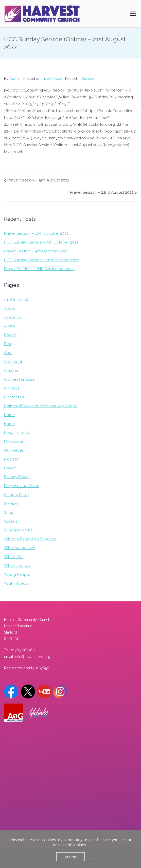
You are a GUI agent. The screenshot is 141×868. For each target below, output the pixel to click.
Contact (12, 388)
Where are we (17, 566)
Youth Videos (16, 583)
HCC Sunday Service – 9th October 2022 (41, 242)
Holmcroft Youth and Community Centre (41, 406)
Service (88, 79)
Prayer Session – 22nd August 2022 (102, 192)
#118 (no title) (16, 300)
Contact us (14, 397)
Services (12, 504)
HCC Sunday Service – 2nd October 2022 (42, 260)
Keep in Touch (17, 433)
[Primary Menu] (133, 14)
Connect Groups (19, 379)
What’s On (13, 557)
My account (15, 441)
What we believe (20, 548)
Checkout (13, 362)
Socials (11, 521)
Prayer (10, 468)
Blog (8, 344)
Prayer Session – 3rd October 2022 (36, 251)
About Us (13, 317)
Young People (17, 575)
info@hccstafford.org (33, 657)
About (10, 308)
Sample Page (16, 495)
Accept (71, 857)
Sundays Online (18, 530)
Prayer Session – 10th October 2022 (36, 233)
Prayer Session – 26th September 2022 (39, 269)
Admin (15, 79)
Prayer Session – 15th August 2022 (38, 180)
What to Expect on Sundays (30, 539)
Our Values (14, 450)
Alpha (10, 326)
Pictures (11, 459)
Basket (10, 335)
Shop (9, 512)
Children (12, 371)
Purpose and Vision (22, 486)
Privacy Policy (17, 477)
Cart (8, 353)
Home (10, 415)
